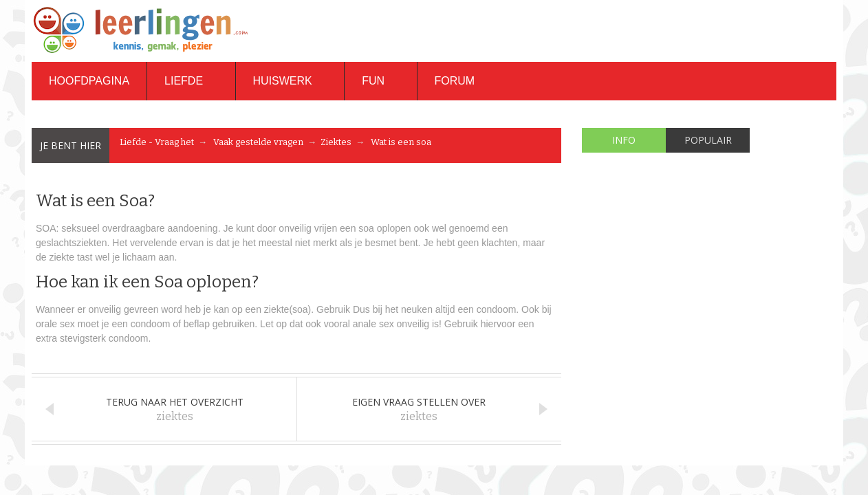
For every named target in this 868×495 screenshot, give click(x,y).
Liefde (191, 81)
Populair (708, 140)
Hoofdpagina (89, 81)
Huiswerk (290, 81)
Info (624, 140)
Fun (380, 81)
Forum (455, 81)
